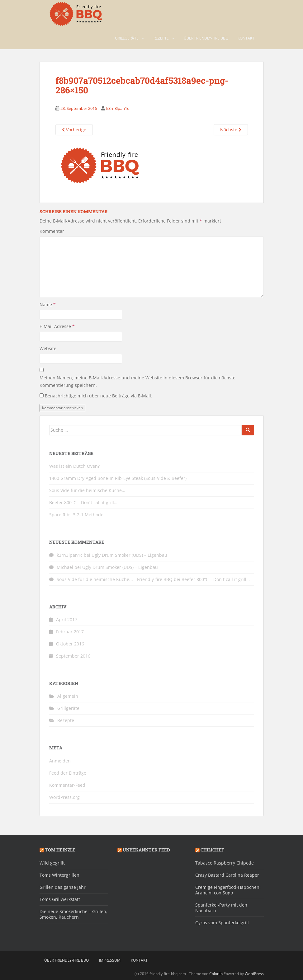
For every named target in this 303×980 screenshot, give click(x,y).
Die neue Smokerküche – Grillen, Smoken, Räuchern (73, 914)
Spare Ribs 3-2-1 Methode (76, 515)
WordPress (254, 974)
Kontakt (246, 38)
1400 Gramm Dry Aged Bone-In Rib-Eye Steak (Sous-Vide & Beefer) (118, 478)
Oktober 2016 (70, 644)
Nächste (231, 130)
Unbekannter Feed (146, 850)
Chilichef (212, 850)
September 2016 (73, 656)
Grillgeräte (127, 38)
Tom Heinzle (60, 850)
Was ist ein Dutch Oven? (74, 466)
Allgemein (68, 696)
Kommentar (52, 231)
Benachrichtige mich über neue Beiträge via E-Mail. (99, 396)
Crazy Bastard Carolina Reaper (227, 875)
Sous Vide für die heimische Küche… (87, 490)
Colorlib (216, 974)
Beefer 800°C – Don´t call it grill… (83, 502)
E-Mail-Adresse (57, 326)
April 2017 (67, 619)
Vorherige (74, 130)
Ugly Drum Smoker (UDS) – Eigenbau (129, 555)
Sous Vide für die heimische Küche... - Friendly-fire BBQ (115, 579)
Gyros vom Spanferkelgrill (222, 923)
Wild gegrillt (52, 863)
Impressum (110, 960)
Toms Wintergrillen (59, 875)
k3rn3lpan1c (118, 108)
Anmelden (60, 761)
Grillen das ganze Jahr (63, 887)
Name (48, 305)
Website (48, 348)
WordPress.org (64, 797)
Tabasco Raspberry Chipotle (225, 863)
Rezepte (161, 38)
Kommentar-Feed (67, 785)
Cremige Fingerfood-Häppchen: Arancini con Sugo (228, 890)
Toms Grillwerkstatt (60, 899)
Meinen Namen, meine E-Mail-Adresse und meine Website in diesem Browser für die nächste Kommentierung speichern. (137, 381)
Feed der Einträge (68, 773)
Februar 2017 (70, 632)
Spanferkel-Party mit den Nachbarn (221, 908)
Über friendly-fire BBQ (206, 38)
